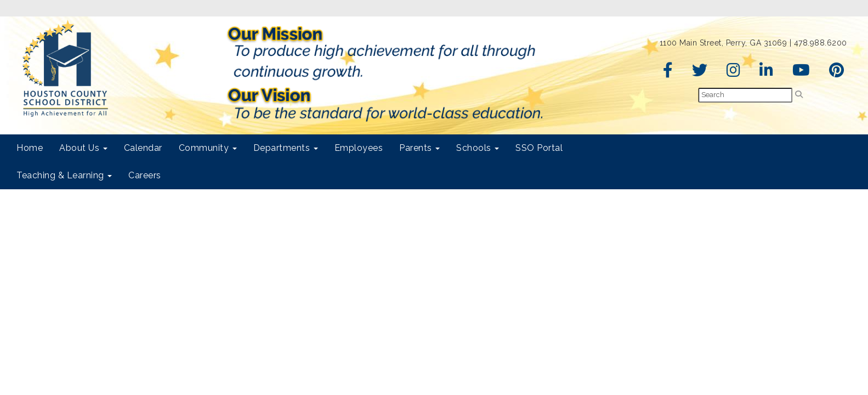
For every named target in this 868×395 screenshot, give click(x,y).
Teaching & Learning (64, 175)
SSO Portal (539, 148)
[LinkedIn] (767, 73)
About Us (83, 148)
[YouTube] (801, 73)
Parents (419, 148)
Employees (359, 148)
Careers (145, 175)
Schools (478, 148)
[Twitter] (700, 73)
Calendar (143, 148)
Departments (286, 148)
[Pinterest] (837, 73)
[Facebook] (668, 73)
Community (208, 148)
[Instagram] (734, 73)
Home (30, 148)
